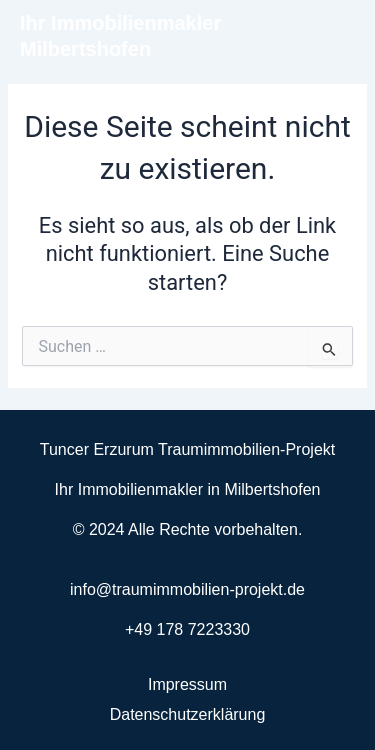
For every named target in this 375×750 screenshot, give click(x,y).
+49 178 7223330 (187, 629)
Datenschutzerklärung (188, 714)
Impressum (187, 684)
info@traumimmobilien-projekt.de (187, 589)
